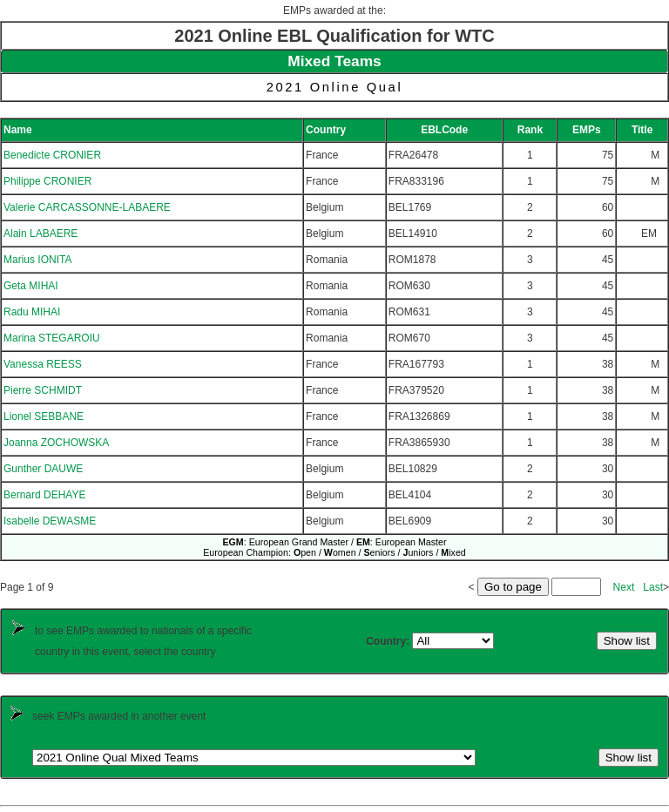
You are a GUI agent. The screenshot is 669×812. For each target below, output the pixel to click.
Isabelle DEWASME (50, 521)
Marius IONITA (37, 260)
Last (653, 587)
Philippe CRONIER (47, 181)
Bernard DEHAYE (44, 495)
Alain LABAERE (41, 233)
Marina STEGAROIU (52, 338)
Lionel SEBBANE (44, 416)
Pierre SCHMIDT (43, 390)
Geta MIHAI (31, 286)
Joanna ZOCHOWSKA (56, 443)
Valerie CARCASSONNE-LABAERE (87, 207)
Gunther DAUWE (43, 469)
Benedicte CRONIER (52, 155)
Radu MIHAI (32, 312)
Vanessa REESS (43, 364)
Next (624, 587)
